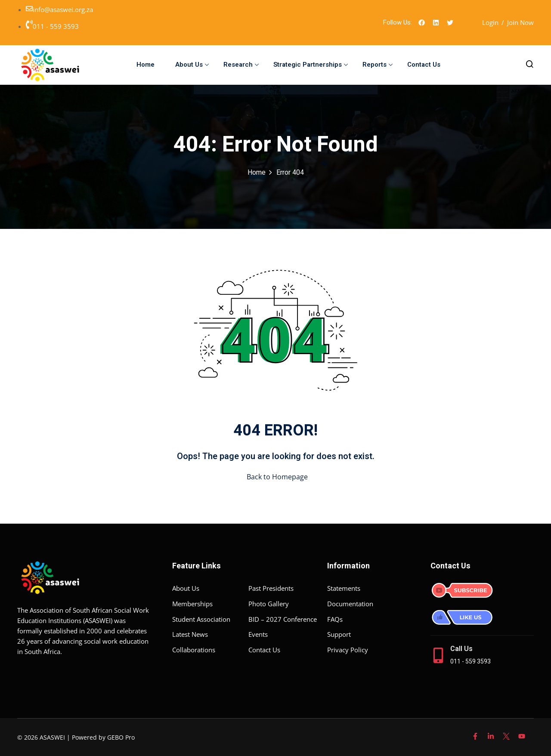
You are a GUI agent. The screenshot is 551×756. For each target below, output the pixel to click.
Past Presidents (271, 588)
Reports (378, 65)
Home (145, 65)
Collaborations (194, 650)
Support (339, 634)
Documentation (350, 604)
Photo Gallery (269, 604)
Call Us (461, 649)
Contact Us (424, 65)
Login (490, 22)
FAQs (335, 619)
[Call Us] (438, 655)
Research (241, 65)
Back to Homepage (275, 477)
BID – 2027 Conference (283, 619)
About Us (192, 65)
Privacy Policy (348, 650)
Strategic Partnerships (311, 65)
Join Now (520, 22)
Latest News (190, 634)
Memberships (192, 604)
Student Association (201, 619)
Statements (344, 588)
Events (258, 634)
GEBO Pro (121, 737)
